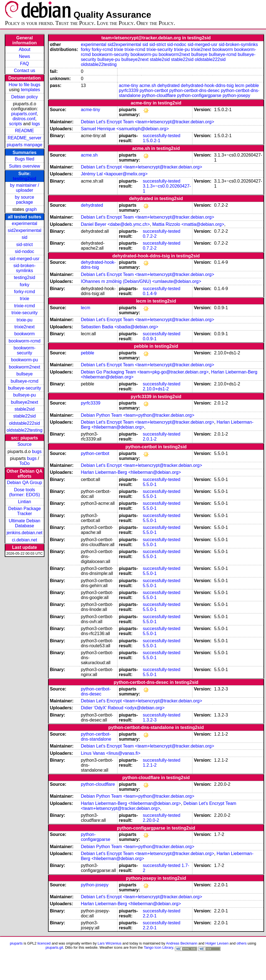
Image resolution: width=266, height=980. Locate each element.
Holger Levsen (217, 943)
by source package (25, 200)
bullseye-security (25, 388)
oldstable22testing (25, 430)
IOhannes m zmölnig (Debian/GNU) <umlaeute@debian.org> (141, 281)
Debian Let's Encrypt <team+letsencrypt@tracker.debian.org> (141, 167)
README (24, 131)
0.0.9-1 (150, 339)
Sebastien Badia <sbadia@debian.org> (120, 327)
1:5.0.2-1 (151, 141)
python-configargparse (199, 95)
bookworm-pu (25, 360)
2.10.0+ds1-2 (156, 389)
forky (25, 285)
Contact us (24, 71)
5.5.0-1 (150, 484)
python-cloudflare (159, 95)
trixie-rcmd (25, 306)
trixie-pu (25, 320)
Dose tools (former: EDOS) (25, 492)
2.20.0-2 (151, 820)
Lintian (25, 502)
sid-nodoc (25, 251)
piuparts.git (54, 947)
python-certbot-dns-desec (195, 90)
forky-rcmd (25, 292)
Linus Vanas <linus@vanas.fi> (111, 753)
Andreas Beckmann (182, 943)
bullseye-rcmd (24, 381)
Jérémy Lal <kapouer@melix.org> (114, 174)
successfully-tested (161, 136)
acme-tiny (128, 85)
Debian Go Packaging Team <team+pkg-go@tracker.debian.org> (145, 372)
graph (31, 209)
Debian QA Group (24, 483)
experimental (24, 223)
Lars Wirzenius (110, 943)
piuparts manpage (24, 145)
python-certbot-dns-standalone (96, 737)
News (24, 56)
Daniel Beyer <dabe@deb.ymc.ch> (115, 224)
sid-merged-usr (24, 259)
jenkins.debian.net (25, 533)
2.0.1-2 (150, 439)
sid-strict (25, 245)
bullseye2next (24, 402)
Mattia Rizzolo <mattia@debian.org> (188, 224)
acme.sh (148, 85)
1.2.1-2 (150, 765)
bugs (37, 451)
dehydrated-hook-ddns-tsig (207, 85)
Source (25, 444)
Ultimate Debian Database (24, 523)
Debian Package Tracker (25, 511)
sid (24, 237)
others (242, 943)
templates (30, 90)
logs (36, 124)
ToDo (25, 463)
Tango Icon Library (159, 947)
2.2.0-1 (150, 916)
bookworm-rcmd (25, 341)
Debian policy (24, 97)
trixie (24, 299)
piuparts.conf (24, 114)
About (24, 49)
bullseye (25, 374)
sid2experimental (25, 230)
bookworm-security (25, 350)
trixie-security (24, 313)
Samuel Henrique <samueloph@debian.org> (125, 129)
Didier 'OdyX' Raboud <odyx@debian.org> (123, 708)
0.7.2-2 (150, 236)
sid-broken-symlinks (24, 268)
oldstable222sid (25, 423)
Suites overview (24, 166)
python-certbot (154, 90)
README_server (24, 138)
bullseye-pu (24, 395)
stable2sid (24, 409)
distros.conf (24, 119)
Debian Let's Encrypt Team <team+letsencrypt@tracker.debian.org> (147, 122)
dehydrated (169, 85)
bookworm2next (25, 367)
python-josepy (237, 95)
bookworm (24, 334)
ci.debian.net (25, 540)
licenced (44, 943)
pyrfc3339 (129, 90)
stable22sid (25, 416)
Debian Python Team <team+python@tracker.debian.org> (138, 415)
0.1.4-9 (150, 294)
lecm (240, 85)
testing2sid (24, 179)
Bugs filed (24, 159)
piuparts (16, 943)
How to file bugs (24, 85)
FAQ (24, 64)
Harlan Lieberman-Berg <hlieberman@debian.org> (131, 472)
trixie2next (25, 327)
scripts (16, 124)
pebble (252, 85)
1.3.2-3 (150, 720)
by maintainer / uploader (25, 188)
